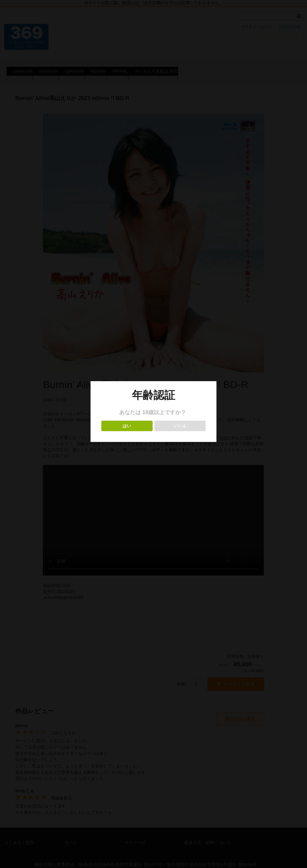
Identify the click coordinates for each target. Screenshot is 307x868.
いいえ (180, 426)
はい (127, 426)
